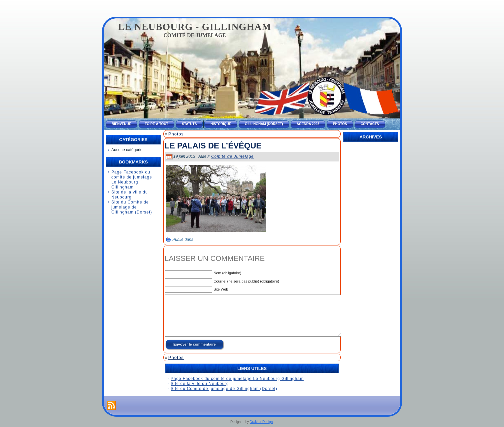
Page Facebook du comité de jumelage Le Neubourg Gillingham (132, 180)
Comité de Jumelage (232, 156)
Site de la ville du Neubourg (130, 195)
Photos (176, 134)
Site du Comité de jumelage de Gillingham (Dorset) (132, 207)
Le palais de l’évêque (213, 146)
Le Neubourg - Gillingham (195, 27)
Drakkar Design (261, 422)
